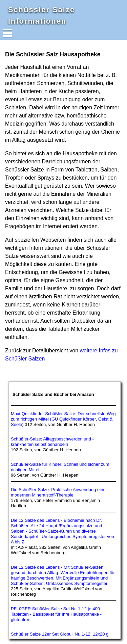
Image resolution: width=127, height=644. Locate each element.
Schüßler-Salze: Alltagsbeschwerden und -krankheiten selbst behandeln (52, 442)
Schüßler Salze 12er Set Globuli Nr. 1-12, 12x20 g (60, 634)
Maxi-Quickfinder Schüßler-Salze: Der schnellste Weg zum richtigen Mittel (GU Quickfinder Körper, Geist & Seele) (63, 419)
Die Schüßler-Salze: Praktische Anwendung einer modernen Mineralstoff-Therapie (59, 492)
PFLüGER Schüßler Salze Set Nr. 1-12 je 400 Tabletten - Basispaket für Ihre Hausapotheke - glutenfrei (56, 614)
